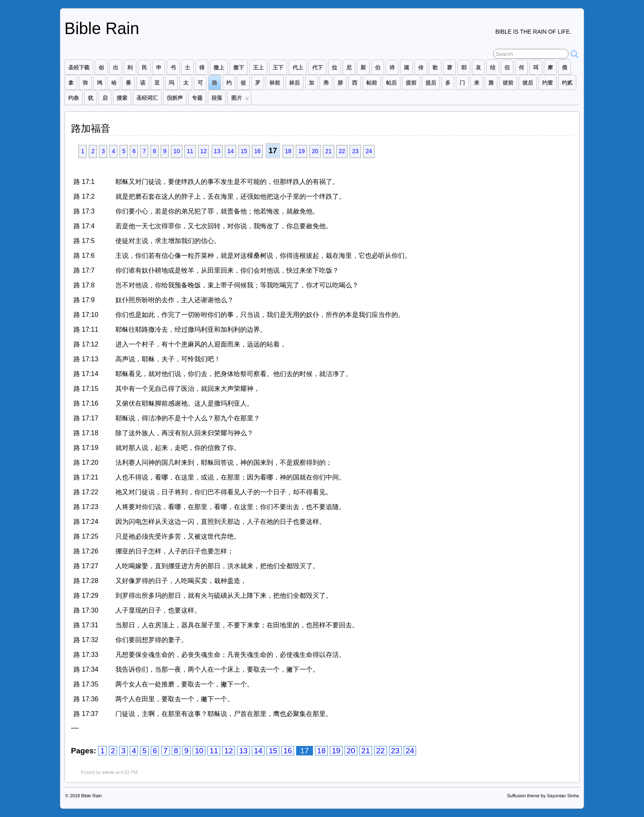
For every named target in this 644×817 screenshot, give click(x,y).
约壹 (547, 83)
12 (204, 151)
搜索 (122, 98)
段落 (217, 98)
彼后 (528, 83)
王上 (258, 68)
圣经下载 (79, 68)
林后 (294, 83)
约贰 (567, 83)
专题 (197, 98)
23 (355, 151)
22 (342, 151)
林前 (275, 83)
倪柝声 (175, 98)
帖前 (372, 83)
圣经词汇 (147, 98)
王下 (278, 68)
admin (108, 772)
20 (315, 151)
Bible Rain (102, 28)
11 (190, 151)
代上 (298, 68)
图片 (240, 100)
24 (369, 151)
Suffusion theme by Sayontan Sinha (543, 796)
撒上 (219, 68)
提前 (411, 83)
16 (258, 151)
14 (230, 151)
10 (177, 151)
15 (244, 151)
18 (288, 151)
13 (217, 151)
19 (301, 151)
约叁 (74, 98)
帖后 (391, 83)
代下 (317, 68)
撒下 (239, 68)
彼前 (508, 83)
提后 (431, 83)
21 (329, 151)
